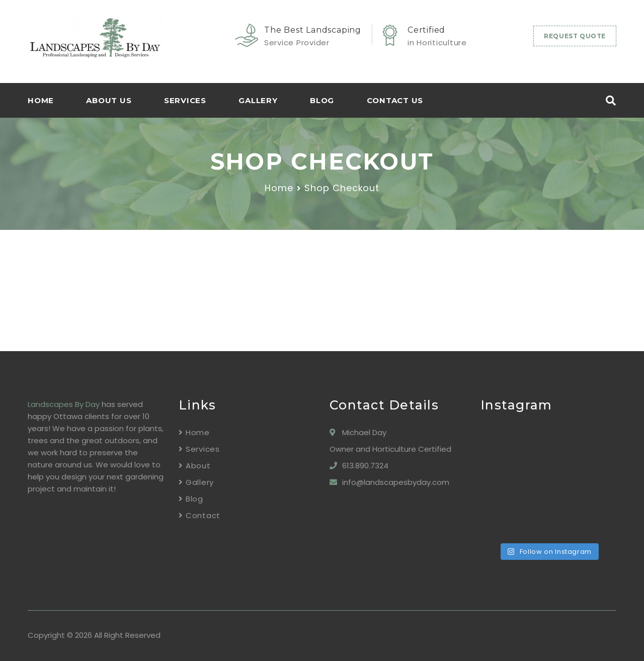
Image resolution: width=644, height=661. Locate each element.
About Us (109, 100)
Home (279, 188)
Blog (322, 100)
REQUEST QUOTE (575, 36)
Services (185, 100)
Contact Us (395, 100)
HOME (41, 100)
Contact (203, 515)
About (198, 466)
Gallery (258, 100)
